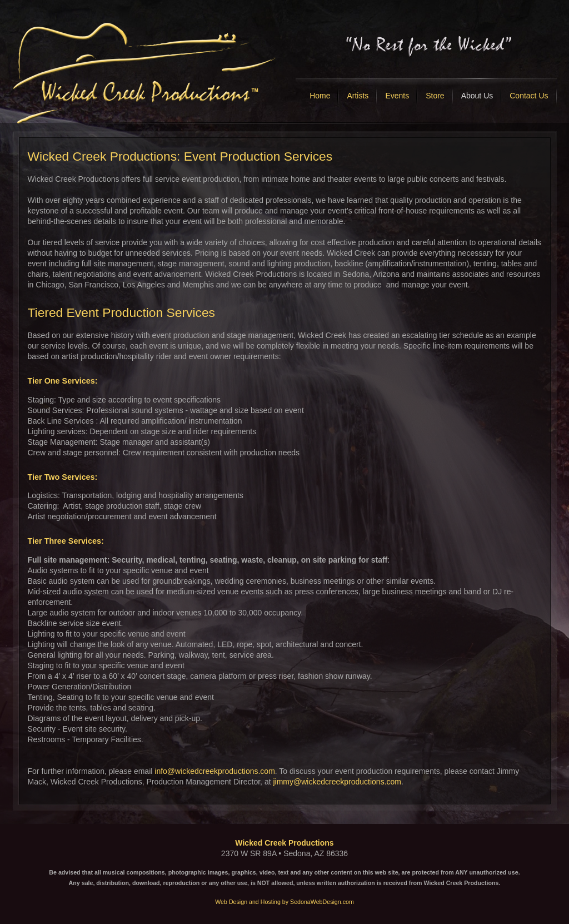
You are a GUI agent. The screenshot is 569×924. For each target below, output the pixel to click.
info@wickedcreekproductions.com (215, 771)
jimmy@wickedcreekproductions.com (337, 782)
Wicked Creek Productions (284, 843)
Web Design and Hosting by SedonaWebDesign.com (284, 902)
